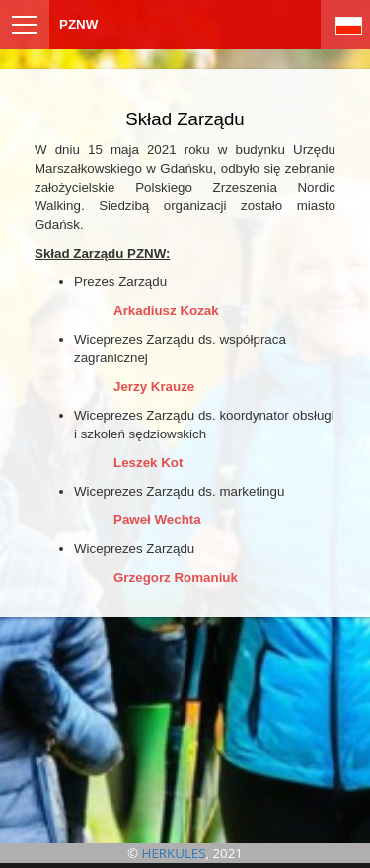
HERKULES (174, 853)
